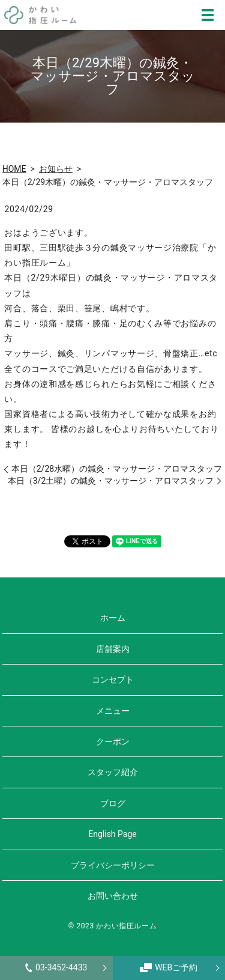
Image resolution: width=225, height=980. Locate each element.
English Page (112, 834)
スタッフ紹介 (113, 772)
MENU (208, 15)
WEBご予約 (169, 967)
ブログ (113, 803)
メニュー (113, 711)
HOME (14, 169)
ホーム (113, 618)
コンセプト (113, 680)
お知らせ (56, 169)
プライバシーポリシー (113, 865)
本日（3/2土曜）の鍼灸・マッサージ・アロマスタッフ (111, 481)
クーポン (113, 741)
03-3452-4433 (56, 967)
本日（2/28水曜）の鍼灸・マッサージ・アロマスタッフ (117, 469)
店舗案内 (113, 649)
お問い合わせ (113, 896)
